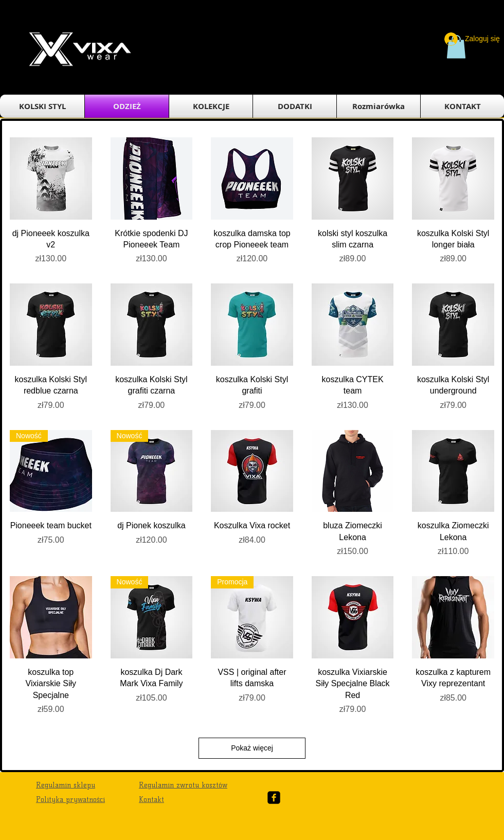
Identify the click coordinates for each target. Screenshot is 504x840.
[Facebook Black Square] (274, 798)
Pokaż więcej (252, 748)
